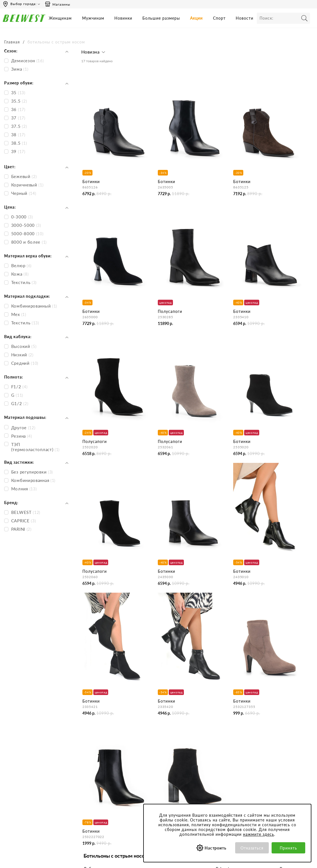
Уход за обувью (211, 800)
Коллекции (207, 785)
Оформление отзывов (160, 785)
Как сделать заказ (156, 748)
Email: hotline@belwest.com (27, 773)
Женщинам (60, 18)
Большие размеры (161, 18)
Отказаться (252, 848)
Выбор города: (24, 4)
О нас (88, 740)
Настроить (216, 848)
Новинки (123, 18)
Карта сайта (94, 785)
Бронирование (153, 740)
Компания (92, 729)
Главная (12, 42)
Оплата (147, 763)
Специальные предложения (279, 729)
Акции (196, 18)
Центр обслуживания (159, 729)
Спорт (219, 18)
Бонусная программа (273, 740)
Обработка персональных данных (220, 767)
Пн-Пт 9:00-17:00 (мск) (24, 740)
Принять (288, 848)
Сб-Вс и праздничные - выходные (24, 750)
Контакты (91, 748)
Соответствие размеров (218, 792)
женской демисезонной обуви (127, 639)
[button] (94, 53)
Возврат (147, 770)
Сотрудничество (98, 770)
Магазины (57, 4)
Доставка (148, 755)
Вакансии (91, 778)
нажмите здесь (259, 834)
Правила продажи (156, 778)
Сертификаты (209, 777)
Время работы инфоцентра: (28, 729)
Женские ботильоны (102, 648)
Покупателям (209, 729)
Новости (245, 18)
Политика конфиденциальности (217, 755)
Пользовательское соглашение (213, 742)
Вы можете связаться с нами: (29, 763)
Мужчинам (93, 18)
